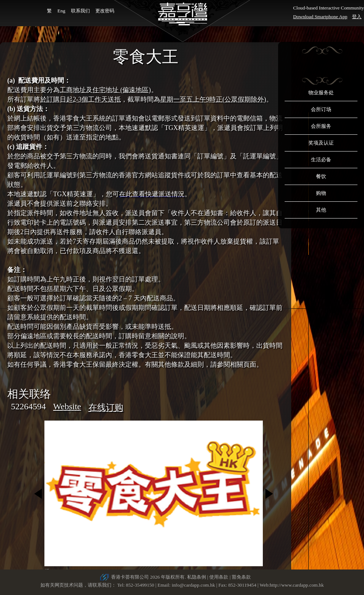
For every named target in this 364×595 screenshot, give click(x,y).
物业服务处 (321, 93)
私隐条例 (197, 577)
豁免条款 (241, 577)
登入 (357, 17)
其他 (321, 210)
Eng (61, 11)
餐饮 (321, 176)
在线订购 (106, 407)
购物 (321, 193)
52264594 (28, 406)
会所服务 (321, 126)
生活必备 (321, 160)
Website (67, 406)
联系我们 (80, 11)
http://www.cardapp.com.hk (297, 585)
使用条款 (219, 577)
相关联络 (29, 394)
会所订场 (321, 109)
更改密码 (105, 11)
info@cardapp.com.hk (194, 585)
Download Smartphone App (320, 17)
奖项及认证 (321, 143)
